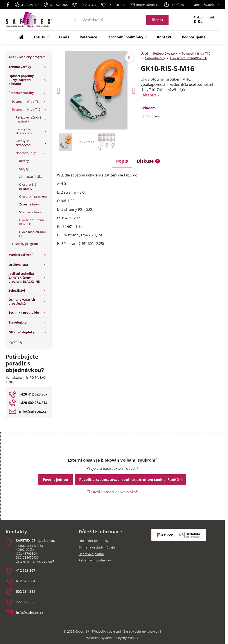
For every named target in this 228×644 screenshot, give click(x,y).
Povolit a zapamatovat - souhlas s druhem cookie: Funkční (130, 480)
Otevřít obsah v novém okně (112, 492)
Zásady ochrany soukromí (142, 631)
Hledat (157, 20)
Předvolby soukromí (106, 631)
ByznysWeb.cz (128, 638)
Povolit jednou (56, 480)
